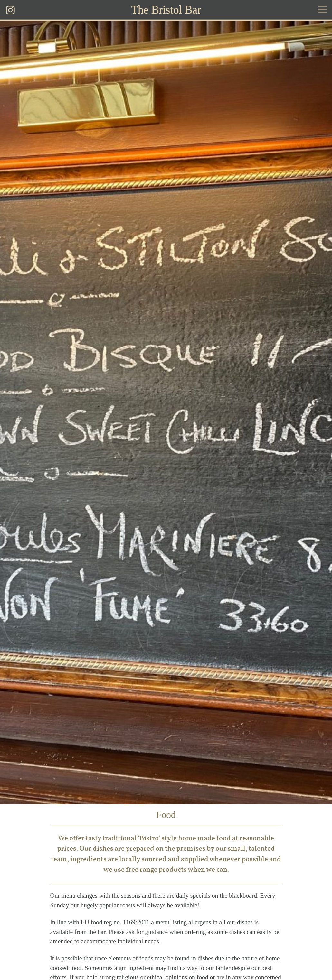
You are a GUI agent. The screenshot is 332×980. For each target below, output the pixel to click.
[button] (322, 10)
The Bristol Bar (166, 10)
